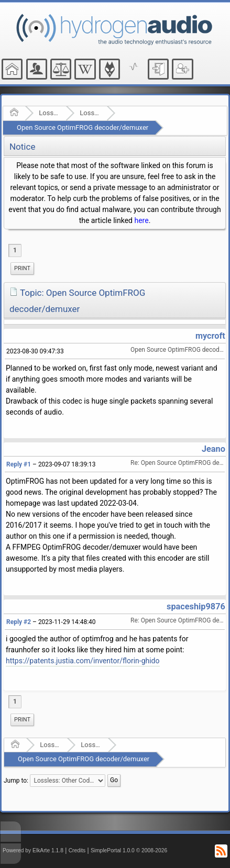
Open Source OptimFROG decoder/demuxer (83, 127)
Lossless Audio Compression (49, 113)
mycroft (210, 336)
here (141, 220)
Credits (77, 850)
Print (22, 268)
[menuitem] (22, 269)
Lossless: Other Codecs (90, 113)
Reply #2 (19, 622)
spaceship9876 (196, 607)
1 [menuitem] (15, 250)
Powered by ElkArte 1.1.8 (33, 850)
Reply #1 (19, 464)
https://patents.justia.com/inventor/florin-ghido (83, 661)
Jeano (213, 449)
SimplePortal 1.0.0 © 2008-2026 (129, 850)
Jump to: (16, 780)
